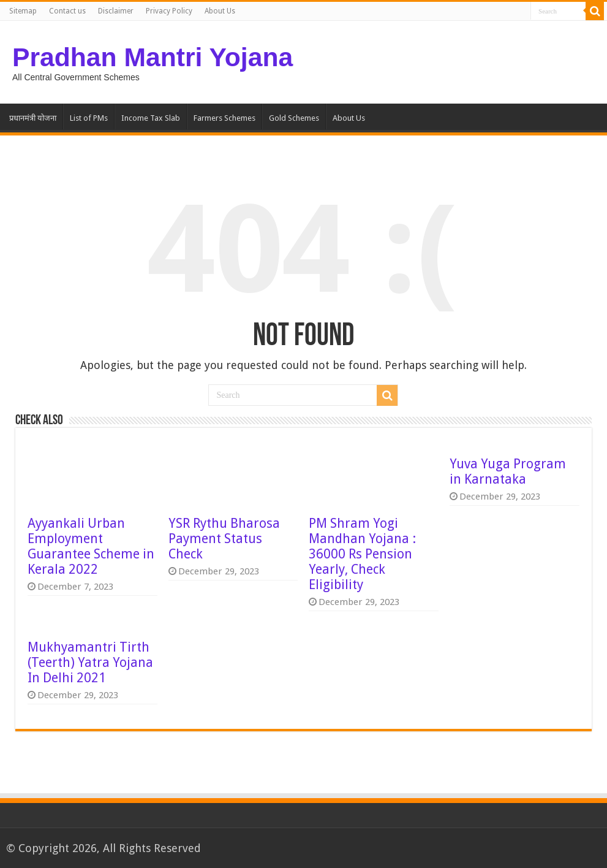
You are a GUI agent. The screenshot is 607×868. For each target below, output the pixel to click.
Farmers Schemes (224, 118)
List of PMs (89, 118)
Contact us (67, 11)
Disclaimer (116, 11)
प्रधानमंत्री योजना (33, 118)
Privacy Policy (169, 11)
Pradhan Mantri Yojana (153, 57)
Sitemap (23, 11)
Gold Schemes (294, 118)
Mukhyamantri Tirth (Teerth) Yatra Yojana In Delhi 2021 (90, 662)
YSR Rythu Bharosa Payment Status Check (224, 539)
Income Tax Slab (151, 118)
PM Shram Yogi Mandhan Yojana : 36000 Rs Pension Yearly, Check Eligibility (362, 554)
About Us (220, 11)
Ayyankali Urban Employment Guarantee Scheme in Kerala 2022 (91, 546)
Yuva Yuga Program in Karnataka (508, 471)
